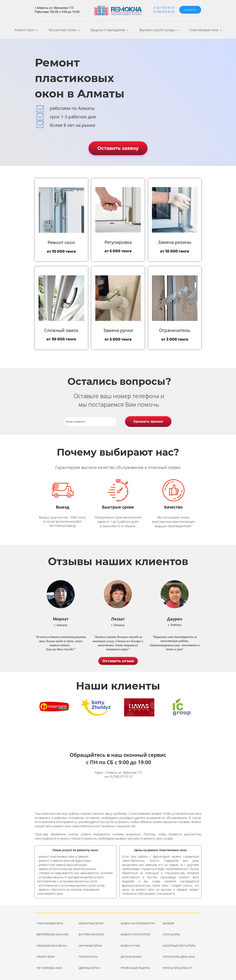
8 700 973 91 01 (164, 12)
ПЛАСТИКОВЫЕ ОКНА (50, 921)
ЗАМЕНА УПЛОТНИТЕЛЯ (135, 933)
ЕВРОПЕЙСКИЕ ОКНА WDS (53, 933)
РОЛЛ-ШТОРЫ (171, 933)
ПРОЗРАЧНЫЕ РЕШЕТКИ (135, 966)
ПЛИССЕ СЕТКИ (88, 955)
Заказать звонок (148, 420)
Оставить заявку (118, 146)
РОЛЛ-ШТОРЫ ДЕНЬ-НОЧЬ (179, 955)
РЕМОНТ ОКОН (46, 955)
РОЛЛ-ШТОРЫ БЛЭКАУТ (177, 966)
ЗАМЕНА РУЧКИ (130, 944)
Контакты (190, 10)
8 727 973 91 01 (164, 8)
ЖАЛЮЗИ (169, 921)
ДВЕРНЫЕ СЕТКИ (89, 966)
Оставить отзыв (118, 659)
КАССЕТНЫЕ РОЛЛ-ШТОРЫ (179, 944)
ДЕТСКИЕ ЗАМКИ (131, 955)
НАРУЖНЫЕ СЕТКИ (90, 944)
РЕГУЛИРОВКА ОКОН (50, 966)
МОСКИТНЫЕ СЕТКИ (91, 921)
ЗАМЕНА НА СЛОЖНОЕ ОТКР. (138, 921)
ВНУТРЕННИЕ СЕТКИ (91, 933)
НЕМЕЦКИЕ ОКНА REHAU (52, 944)
